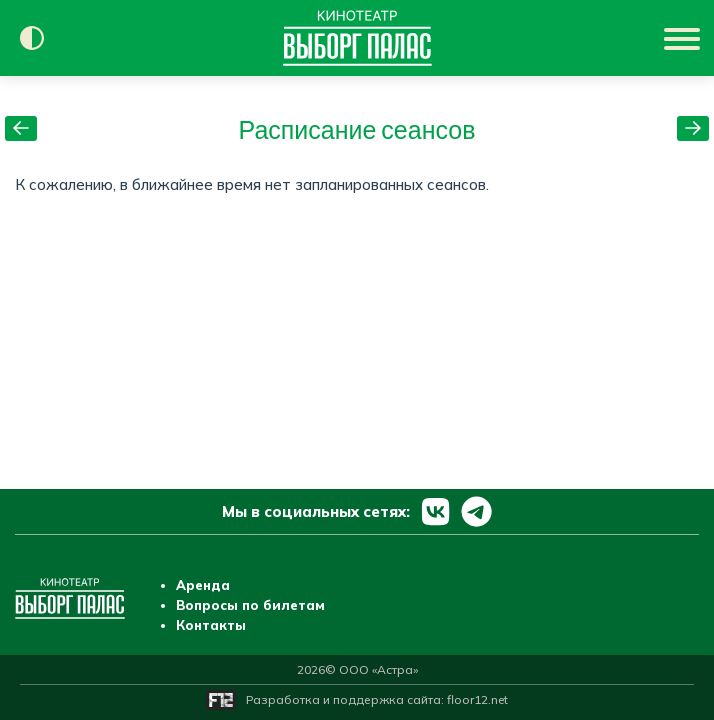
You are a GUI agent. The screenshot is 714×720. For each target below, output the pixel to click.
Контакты (211, 625)
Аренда (203, 585)
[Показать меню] (684, 38)
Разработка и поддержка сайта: (377, 699)
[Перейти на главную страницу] (357, 38)
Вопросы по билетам (250, 605)
